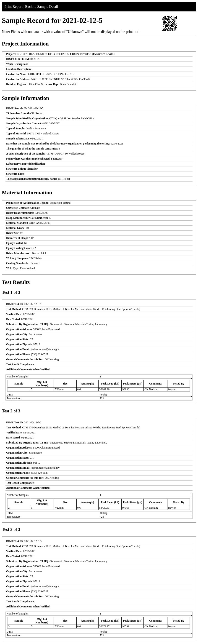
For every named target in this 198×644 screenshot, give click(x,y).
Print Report (14, 7)
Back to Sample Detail (42, 7)
